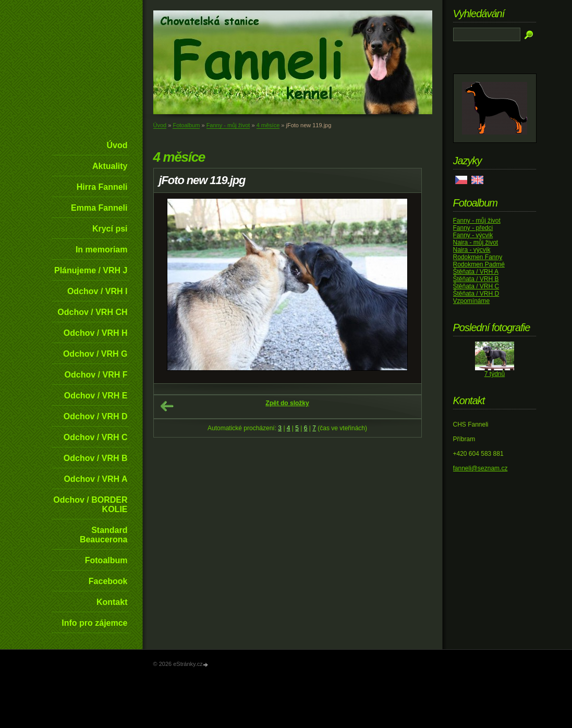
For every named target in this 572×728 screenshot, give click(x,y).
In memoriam (102, 250)
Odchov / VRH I (98, 291)
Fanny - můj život (228, 125)
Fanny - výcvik (473, 235)
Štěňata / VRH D (476, 294)
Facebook (108, 581)
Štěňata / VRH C (476, 286)
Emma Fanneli (99, 208)
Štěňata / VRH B (476, 279)
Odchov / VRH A (95, 479)
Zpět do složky (287, 403)
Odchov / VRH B (96, 458)
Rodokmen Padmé (479, 264)
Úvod (117, 145)
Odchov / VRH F (96, 375)
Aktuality (110, 166)
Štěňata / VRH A (476, 272)
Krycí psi (110, 229)
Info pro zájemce (94, 623)
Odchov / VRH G (95, 354)
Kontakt (112, 602)
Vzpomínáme (472, 301)
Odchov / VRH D (96, 416)
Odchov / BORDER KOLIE (90, 505)
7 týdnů (495, 374)
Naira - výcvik (472, 250)
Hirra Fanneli (102, 187)
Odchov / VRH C (96, 437)
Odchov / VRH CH (92, 312)
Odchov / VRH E (96, 396)
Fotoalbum (106, 560)
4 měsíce (268, 125)
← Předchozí (167, 406)
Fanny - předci (473, 228)
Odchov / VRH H (96, 333)
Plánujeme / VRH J (91, 270)
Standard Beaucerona (104, 535)
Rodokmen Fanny (478, 257)
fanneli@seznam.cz (480, 468)
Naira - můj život (476, 242)
